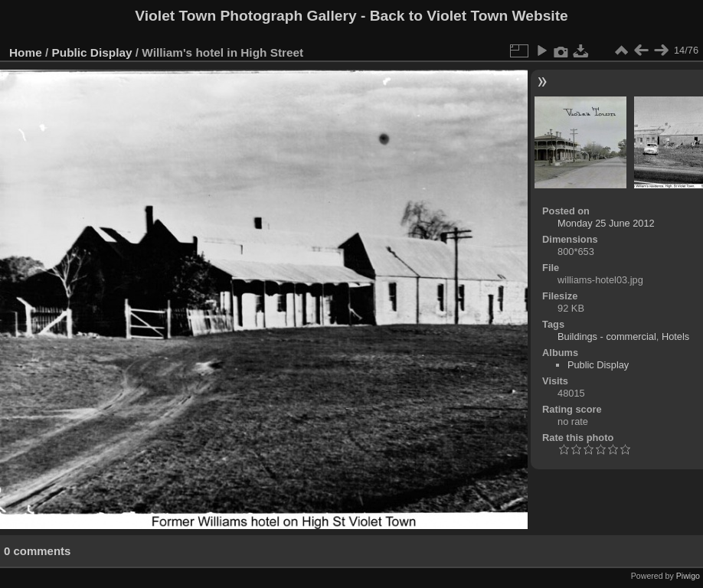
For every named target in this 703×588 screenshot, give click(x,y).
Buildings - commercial (607, 336)
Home (26, 52)
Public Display (92, 52)
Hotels (675, 336)
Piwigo (688, 576)
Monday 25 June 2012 (606, 223)
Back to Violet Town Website (469, 16)
